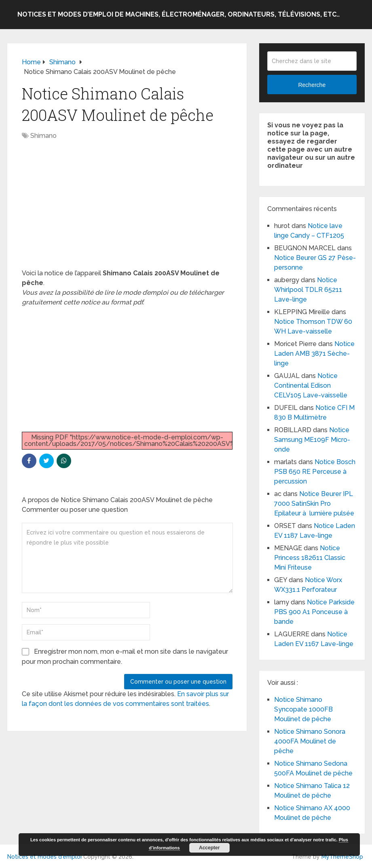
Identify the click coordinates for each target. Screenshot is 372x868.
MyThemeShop (342, 857)
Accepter (209, 848)
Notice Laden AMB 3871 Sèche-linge (314, 354)
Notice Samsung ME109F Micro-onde (312, 440)
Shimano (43, 136)
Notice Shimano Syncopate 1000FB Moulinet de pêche (303, 709)
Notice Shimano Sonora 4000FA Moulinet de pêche (310, 741)
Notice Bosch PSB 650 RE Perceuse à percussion (315, 472)
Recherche (312, 85)
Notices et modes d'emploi (44, 857)
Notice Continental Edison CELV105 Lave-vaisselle (311, 385)
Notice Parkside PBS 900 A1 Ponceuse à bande (314, 612)
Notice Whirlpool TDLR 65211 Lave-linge (308, 290)
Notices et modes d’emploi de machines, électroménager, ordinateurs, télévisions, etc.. (179, 14)
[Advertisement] (127, 209)
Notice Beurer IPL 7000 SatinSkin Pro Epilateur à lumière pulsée (314, 504)
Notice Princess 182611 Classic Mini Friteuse (310, 558)
